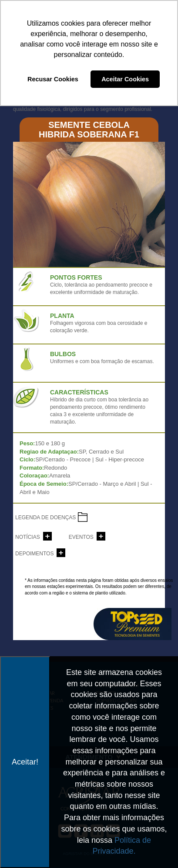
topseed (133, 624)
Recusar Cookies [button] (53, 79)
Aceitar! (25, 762)
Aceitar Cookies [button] (125, 79)
